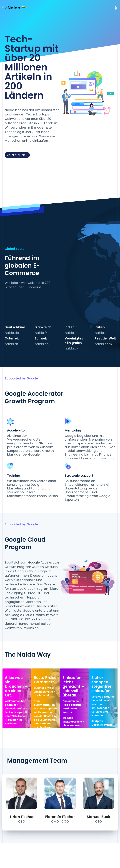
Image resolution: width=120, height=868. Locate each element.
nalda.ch (42, 344)
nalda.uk (71, 348)
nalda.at (11, 344)
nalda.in (71, 333)
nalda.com (103, 344)
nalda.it (101, 333)
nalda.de (12, 333)
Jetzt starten (17, 155)
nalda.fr (41, 333)
